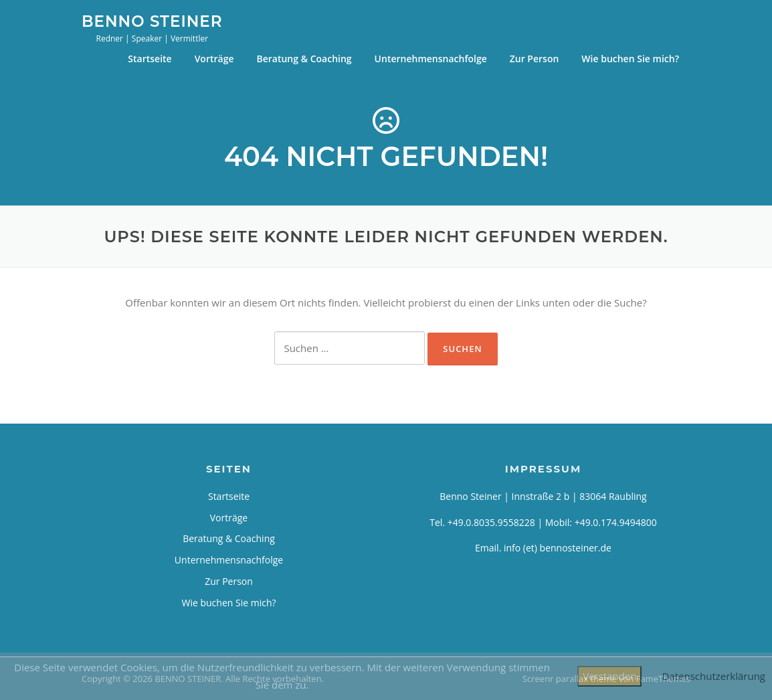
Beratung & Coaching (304, 59)
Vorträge (214, 59)
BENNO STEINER (152, 21)
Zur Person (535, 59)
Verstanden (609, 676)
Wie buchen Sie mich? (630, 59)
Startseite (150, 59)
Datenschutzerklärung (713, 676)
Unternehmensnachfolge (431, 59)
